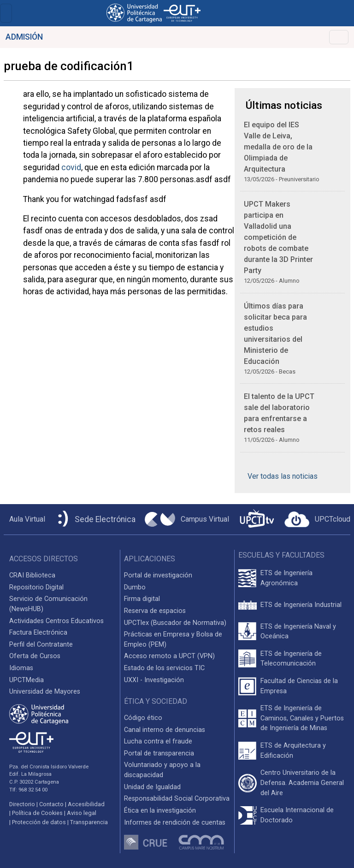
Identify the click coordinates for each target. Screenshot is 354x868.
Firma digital (142, 599)
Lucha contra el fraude (158, 741)
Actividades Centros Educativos (56, 621)
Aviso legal (82, 813)
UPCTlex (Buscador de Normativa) (175, 623)
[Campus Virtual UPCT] (187, 519)
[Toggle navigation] (6, 13)
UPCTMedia (27, 680)
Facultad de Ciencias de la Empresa (299, 686)
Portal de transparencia (159, 753)
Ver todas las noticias (283, 476)
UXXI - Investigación (154, 680)
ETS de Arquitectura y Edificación (293, 751)
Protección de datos (39, 822)
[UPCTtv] (257, 520)
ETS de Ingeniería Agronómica (286, 578)
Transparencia (89, 822)
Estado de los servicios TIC (164, 668)
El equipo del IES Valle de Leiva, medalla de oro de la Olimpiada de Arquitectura (278, 147)
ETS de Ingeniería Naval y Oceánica (298, 632)
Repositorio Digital (36, 587)
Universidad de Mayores (45, 692)
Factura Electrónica (38, 633)
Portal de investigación (158, 575)
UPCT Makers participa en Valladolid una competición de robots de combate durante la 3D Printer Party (278, 237)
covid (71, 167)
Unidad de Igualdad (152, 787)
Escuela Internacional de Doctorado (297, 815)
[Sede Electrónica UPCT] (95, 520)
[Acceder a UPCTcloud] (317, 519)
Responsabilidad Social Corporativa (177, 799)
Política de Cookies (37, 813)
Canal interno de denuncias (165, 730)
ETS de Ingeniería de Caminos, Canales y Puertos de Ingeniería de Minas (302, 718)
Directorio (22, 804)
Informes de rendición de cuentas (175, 823)
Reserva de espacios (155, 611)
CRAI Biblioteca (32, 575)
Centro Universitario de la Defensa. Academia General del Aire (302, 783)
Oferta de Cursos (35, 656)
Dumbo (135, 587)
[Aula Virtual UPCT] (24, 519)
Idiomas (21, 668)
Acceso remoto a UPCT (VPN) (169, 656)
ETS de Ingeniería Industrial (301, 605)
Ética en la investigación (160, 811)
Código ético (143, 718)
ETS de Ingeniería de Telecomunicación (291, 659)
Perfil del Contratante (41, 645)
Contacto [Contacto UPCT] (51, 804)
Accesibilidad (86, 804)
